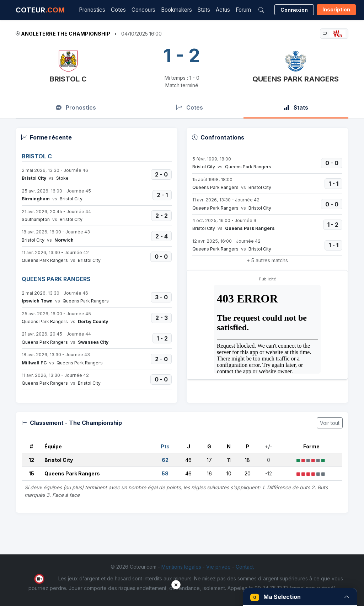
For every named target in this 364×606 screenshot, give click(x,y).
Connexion (294, 10)
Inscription (336, 9)
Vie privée (218, 567)
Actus (223, 10)
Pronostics (92, 10)
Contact (245, 567)
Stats (204, 10)
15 (31, 473)
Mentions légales (181, 567)
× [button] (176, 584)
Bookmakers (176, 10)
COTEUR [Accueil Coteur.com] (40, 10)
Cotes (118, 10)
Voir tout (330, 423)
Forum (243, 10)
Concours (143, 10)
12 (31, 460)
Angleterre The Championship (66, 34)
